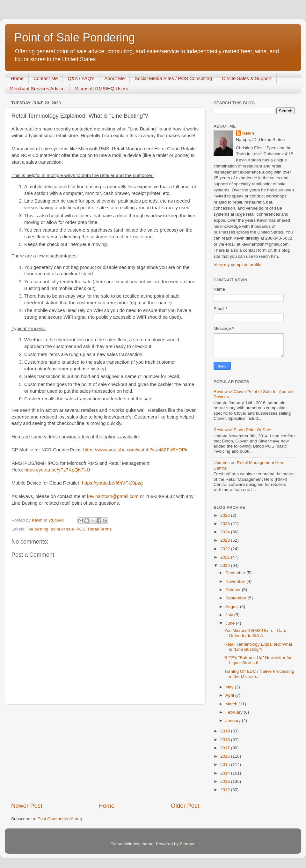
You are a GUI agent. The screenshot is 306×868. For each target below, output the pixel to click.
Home (17, 78)
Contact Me (46, 78)
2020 (226, 565)
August (233, 607)
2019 (226, 731)
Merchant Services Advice (37, 89)
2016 (226, 756)
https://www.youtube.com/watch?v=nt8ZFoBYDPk (135, 450)
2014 (226, 773)
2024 (226, 532)
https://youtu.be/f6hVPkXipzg (112, 483)
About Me (114, 78)
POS (81, 529)
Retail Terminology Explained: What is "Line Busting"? (258, 647)
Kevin (248, 133)
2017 (226, 748)
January (234, 720)
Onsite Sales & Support (247, 78)
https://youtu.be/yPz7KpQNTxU (57, 470)
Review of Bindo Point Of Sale (242, 430)
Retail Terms (100, 529)
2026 (226, 515)
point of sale (62, 529)
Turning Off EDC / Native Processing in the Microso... (259, 674)
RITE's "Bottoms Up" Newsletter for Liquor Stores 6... (258, 660)
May (230, 687)
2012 (226, 790)
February (235, 712)
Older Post (185, 806)
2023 (226, 540)
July (230, 615)
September (237, 598)
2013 (226, 781)
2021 (226, 557)
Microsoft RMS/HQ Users (101, 89)
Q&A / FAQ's (81, 78)
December (236, 573)
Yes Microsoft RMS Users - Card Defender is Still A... (255, 633)
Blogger (187, 844)
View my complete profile (237, 265)
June (231, 623)
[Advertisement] (105, 753)
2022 (226, 549)
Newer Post (27, 806)
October (234, 590)
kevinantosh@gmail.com (113, 496)
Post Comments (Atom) (60, 819)
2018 (226, 740)
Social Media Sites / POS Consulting (173, 78)
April (230, 695)
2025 (226, 524)
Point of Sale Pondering (75, 37)
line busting (37, 529)
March (232, 704)
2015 (226, 764)
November (236, 581)
